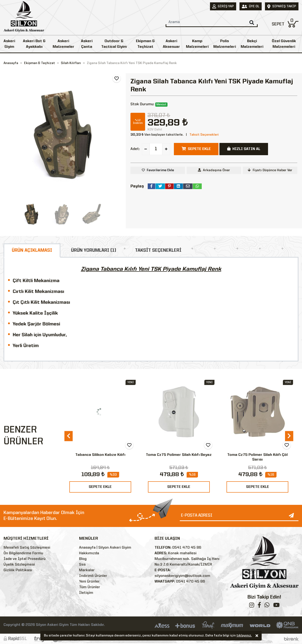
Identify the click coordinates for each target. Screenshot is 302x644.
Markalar (87, 570)
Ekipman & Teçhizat (145, 44)
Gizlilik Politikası (18, 570)
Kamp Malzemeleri (197, 44)
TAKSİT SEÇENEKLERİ (158, 251)
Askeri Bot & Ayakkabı (34, 44)
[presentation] (69, 436)
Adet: (135, 149)
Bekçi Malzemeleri (252, 44)
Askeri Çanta (87, 44)
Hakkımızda (89, 553)
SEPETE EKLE (100, 487)
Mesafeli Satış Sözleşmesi (27, 548)
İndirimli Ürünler (93, 576)
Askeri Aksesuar (171, 44)
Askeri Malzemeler (63, 44)
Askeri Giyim (9, 44)
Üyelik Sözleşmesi (19, 565)
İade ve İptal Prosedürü (25, 559)
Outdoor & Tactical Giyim (114, 44)
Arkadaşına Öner (214, 170)
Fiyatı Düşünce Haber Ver (270, 170)
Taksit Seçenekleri (204, 135)
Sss (82, 565)
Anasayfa (11, 63)
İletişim (86, 593)
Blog (83, 559)
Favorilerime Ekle (160, 170)
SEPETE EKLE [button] (196, 149)
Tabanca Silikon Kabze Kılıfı (100, 455)
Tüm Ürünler (90, 587)
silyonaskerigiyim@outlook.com (182, 576)
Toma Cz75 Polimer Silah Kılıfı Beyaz (179, 455)
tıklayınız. (244, 636)
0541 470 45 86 (187, 548)
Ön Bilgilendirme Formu (23, 553)
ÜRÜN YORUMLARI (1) (94, 251)
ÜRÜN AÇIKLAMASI (32, 251)
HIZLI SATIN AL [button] (244, 149)
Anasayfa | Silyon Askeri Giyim (105, 548)
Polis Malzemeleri (225, 44)
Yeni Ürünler (89, 582)
